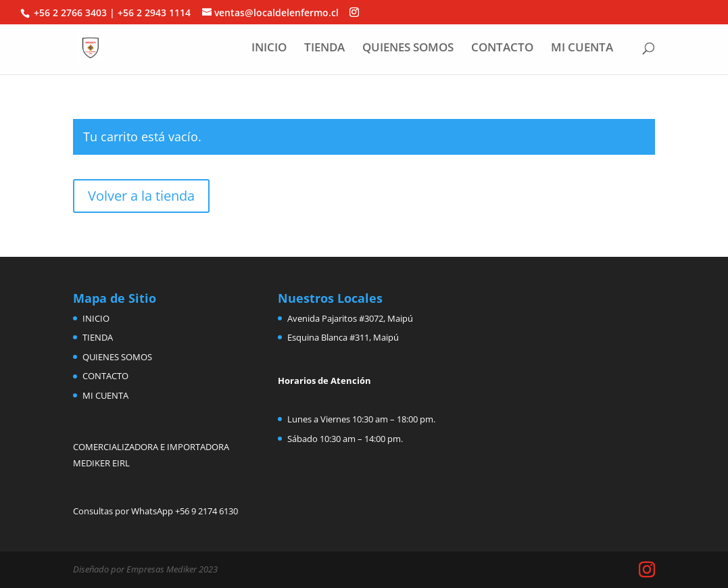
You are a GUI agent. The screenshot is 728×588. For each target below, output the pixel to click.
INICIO (269, 49)
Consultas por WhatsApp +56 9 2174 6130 (155, 511)
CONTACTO (502, 49)
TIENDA (324, 49)
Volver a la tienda (141, 196)
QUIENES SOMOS (408, 49)
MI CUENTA (582, 49)
